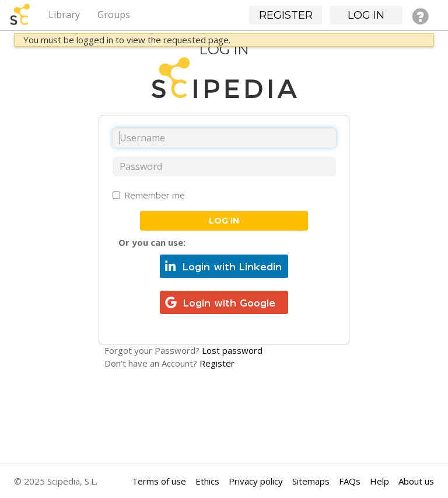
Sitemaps (311, 481)
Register (217, 363)
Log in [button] (366, 15)
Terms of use (159, 481)
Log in (224, 221)
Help (379, 481)
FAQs (350, 481)
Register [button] (286, 15)
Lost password (232, 350)
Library (64, 15)
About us (416, 481)
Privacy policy (256, 481)
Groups (114, 15)
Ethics (207, 481)
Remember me (149, 195)
